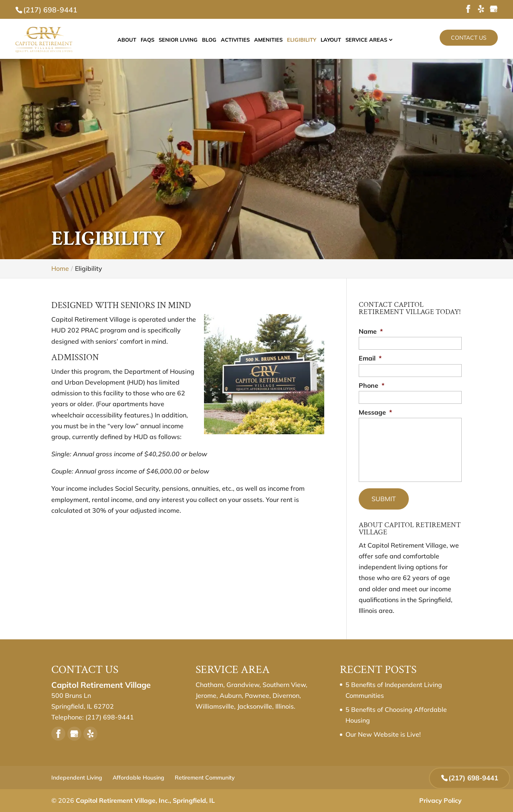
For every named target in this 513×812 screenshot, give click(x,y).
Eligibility (309, 40)
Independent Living (77, 778)
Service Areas (374, 40)
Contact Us (469, 38)
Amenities (276, 40)
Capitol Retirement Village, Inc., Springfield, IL (145, 800)
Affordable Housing (138, 778)
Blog (216, 40)
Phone (372, 385)
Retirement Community (205, 778)
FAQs (155, 40)
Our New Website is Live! (383, 734)
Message (375, 412)
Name (371, 331)
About (134, 40)
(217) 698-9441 (50, 10)
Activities (242, 40)
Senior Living (185, 40)
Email (370, 358)
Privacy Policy (440, 800)
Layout (338, 40)
